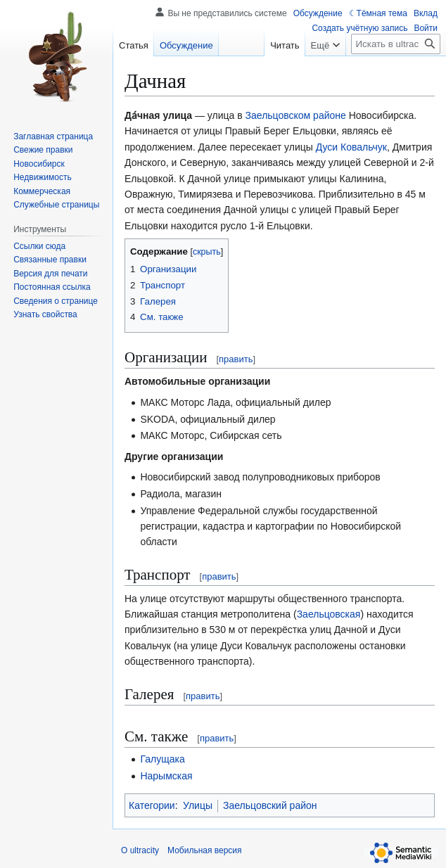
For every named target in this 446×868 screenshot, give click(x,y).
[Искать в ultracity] (396, 44)
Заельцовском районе (296, 115)
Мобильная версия (205, 850)
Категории (152, 805)
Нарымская (166, 776)
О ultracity (140, 850)
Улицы (198, 805)
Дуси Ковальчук (351, 147)
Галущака (162, 759)
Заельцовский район (270, 805)
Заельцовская (329, 614)
